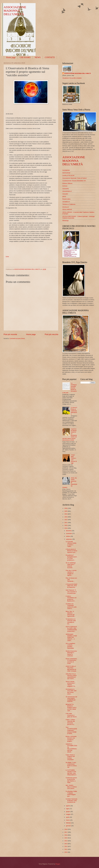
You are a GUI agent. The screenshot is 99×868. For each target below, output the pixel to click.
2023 (66, 517)
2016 (66, 835)
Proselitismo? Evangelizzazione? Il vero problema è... (71, 558)
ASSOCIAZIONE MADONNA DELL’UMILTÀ (15, 11)
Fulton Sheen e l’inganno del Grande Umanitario (70, 757)
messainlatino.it (67, 191)
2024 (66, 514)
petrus (64, 196)
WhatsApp (65, 221)
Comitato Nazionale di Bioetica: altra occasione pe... (71, 801)
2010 (66, 852)
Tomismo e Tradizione (69, 204)
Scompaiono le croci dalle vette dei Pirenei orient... (71, 692)
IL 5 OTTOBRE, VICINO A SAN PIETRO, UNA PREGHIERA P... (71, 772)
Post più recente (10, 334)
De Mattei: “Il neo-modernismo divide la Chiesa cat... (71, 765)
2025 (66, 511)
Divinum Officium (67, 183)
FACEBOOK (66, 170)
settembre (69, 539)
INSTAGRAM (66, 173)
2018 (66, 829)
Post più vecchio (52, 334)
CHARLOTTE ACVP (68, 176)
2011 (66, 849)
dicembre (69, 531)
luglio (68, 809)
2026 (66, 508)
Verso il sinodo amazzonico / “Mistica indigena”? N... (71, 684)
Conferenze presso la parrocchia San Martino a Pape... (71, 780)
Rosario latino (66, 199)
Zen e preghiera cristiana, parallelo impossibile (70, 646)
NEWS (38, 57)
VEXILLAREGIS (67, 210)
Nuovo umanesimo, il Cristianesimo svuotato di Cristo (71, 661)
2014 (66, 841)
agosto (68, 806)
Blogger (58, 864)
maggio (68, 814)
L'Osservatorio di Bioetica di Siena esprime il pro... (71, 551)
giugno (68, 812)
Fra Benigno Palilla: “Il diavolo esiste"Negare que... (71, 794)
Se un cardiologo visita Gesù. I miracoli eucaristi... (71, 565)
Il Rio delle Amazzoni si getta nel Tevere (71, 715)
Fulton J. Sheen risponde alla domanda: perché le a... (70, 722)
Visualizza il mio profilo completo (72, 78)
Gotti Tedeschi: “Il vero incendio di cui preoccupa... (71, 592)
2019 (66, 528)
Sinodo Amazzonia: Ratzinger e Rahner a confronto (71, 653)
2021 (66, 523)
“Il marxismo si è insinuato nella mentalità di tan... (71, 621)
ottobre (68, 536)
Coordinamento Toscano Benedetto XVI (74, 181)
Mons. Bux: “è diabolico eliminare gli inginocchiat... (71, 614)
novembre (69, 533)
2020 (66, 525)
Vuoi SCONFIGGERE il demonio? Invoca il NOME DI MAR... (71, 730)
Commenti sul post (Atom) (17, 338)
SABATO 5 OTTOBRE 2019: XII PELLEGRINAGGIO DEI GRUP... (72, 748)
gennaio (69, 826)
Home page (11, 57)
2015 (66, 838)
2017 (66, 832)
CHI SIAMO (25, 57)
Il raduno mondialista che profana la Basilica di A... (71, 599)
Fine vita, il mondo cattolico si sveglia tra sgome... (71, 573)
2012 (66, 846)
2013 (66, 844)
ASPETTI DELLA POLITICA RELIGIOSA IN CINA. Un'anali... (71, 669)
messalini (65, 194)
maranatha (66, 189)
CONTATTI (50, 57)
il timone (65, 186)
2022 (66, 520)
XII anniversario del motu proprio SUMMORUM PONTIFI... (71, 699)
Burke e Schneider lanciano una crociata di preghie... (71, 739)
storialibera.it (66, 202)
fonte (8, 257)
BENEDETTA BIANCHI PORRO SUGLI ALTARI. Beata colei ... (71, 708)
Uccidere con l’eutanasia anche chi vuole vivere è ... (71, 606)
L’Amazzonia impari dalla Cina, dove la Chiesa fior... (71, 586)
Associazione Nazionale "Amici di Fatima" (75, 178)
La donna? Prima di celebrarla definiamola (74, 411)
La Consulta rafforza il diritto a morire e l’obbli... (71, 544)
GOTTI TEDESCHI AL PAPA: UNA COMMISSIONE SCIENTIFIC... (71, 629)
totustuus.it (66, 207)
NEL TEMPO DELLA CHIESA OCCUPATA (71, 787)
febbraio (69, 823)
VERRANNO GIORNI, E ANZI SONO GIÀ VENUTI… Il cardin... (71, 637)
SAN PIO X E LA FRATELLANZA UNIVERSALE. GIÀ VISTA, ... (71, 676)
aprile (68, 817)
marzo (68, 820)
